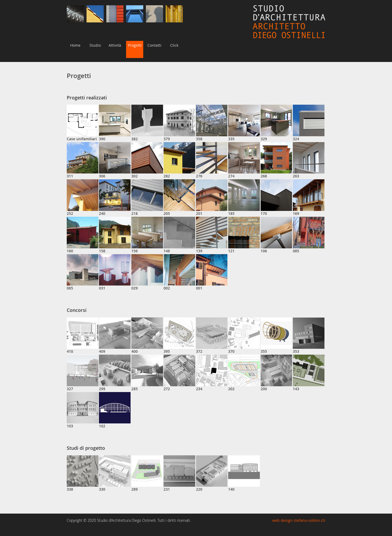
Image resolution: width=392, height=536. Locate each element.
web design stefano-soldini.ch (299, 520)
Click (174, 45)
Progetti (135, 45)
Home (75, 45)
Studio (95, 45)
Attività (115, 45)
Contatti (154, 45)
